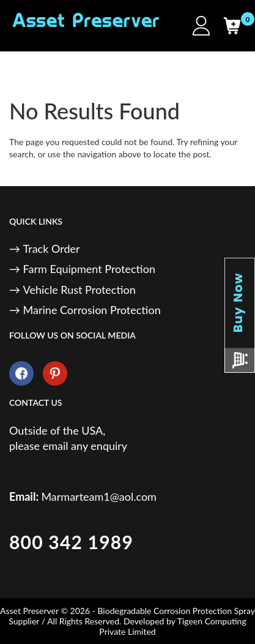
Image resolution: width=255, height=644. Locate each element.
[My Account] (201, 26)
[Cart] (232, 26)
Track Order (52, 249)
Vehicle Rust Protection (79, 290)
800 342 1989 (71, 542)
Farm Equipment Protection (89, 269)
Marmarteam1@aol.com (99, 496)
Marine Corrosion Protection (92, 310)
